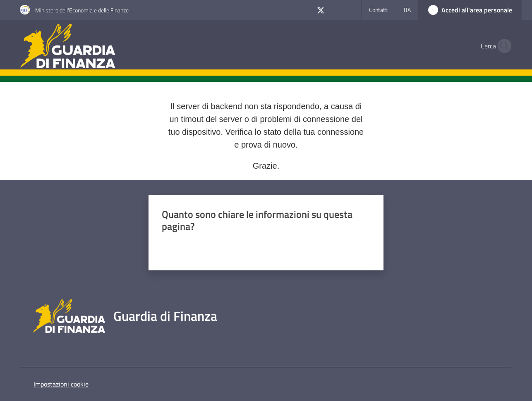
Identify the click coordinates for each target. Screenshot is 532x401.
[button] (502, 46)
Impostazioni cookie (61, 384)
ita (407, 10)
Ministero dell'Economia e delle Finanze (82, 10)
